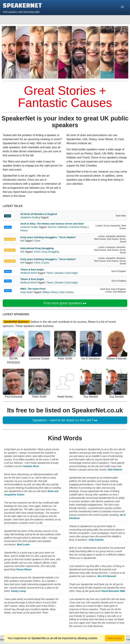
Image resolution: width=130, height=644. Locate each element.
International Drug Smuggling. (37, 248)
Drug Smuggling (51, 252)
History (8, 227)
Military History (50, 292)
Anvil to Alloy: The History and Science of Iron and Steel (52, 224)
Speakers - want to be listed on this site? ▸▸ (65, 420)
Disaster (59, 273)
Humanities (10, 239)
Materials (63, 227)
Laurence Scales (29, 227)
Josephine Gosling (30, 217)
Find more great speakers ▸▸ (65, 303)
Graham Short (31, 466)
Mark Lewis (23, 544)
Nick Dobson (115, 470)
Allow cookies (115, 638)
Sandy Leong (18, 591)
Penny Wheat (24, 569)
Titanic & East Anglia (32, 270)
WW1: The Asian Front (33, 289)
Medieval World (29, 273)
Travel (8, 216)
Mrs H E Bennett (107, 576)
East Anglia (72, 273)
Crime (37, 241)
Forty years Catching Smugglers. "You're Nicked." (48, 237)
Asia (62, 292)
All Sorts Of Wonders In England (39, 214)
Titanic (50, 273)
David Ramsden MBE (113, 591)
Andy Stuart (27, 292)
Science (52, 227)
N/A (23, 241)
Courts (46, 263)
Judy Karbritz (96, 540)
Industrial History (78, 227)
